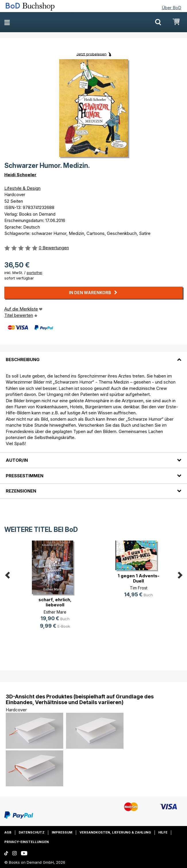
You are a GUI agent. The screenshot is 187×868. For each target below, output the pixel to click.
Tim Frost (139, 588)
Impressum (62, 832)
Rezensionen (21, 491)
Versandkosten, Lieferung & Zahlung (115, 832)
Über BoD (171, 8)
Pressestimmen (25, 476)
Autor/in (17, 460)
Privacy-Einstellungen (27, 842)
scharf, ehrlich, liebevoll (55, 602)
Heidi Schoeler (20, 175)
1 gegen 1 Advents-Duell (139, 578)
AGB (8, 832)
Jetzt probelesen (91, 54)
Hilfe (163, 832)
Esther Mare (55, 612)
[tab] (93, 356)
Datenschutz (32, 832)
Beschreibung (23, 360)
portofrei (34, 273)
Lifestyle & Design (22, 188)
